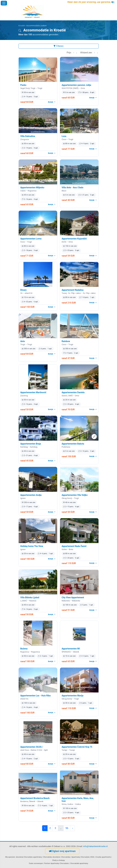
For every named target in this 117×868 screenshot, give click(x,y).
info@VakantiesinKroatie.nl (95, 846)
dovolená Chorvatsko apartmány (29, 857)
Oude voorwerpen (36, 863)
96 (67, 828)
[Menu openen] (4, 3)
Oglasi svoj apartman (62, 851)
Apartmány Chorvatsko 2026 (83, 857)
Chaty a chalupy (58, 860)
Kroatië (22, 26)
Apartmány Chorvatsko (60, 863)
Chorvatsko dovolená (51, 857)
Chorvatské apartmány (79, 863)
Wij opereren (10, 857)
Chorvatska (66, 857)
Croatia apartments (103, 857)
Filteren (58, 46)
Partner (47, 863)
